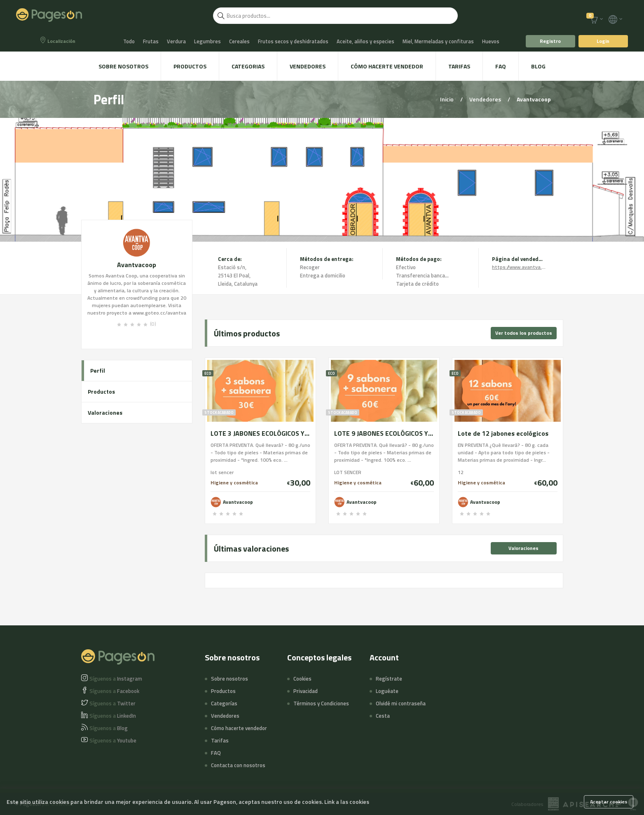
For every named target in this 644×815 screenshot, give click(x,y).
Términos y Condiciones (321, 703)
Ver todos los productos (524, 333)
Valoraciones (105, 412)
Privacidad (306, 691)
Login (603, 41)
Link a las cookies (347, 802)
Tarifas (459, 66)
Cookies (302, 679)
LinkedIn (113, 716)
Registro (550, 41)
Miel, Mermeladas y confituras (438, 41)
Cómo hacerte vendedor (387, 66)
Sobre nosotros (123, 66)
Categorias (248, 66)
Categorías (224, 703)
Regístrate (389, 679)
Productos (190, 66)
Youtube (113, 740)
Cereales (239, 41)
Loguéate (387, 691)
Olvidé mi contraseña (401, 703)
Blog (538, 66)
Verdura (176, 41)
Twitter (112, 703)
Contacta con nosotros (238, 765)
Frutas (151, 41)
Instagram (116, 679)
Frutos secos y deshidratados (293, 41)
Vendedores (308, 66)
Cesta (383, 716)
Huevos (491, 41)
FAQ (501, 66)
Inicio (447, 99)
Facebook (114, 691)
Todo (129, 41)
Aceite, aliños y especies (365, 41)
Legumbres (207, 41)
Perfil (98, 370)
